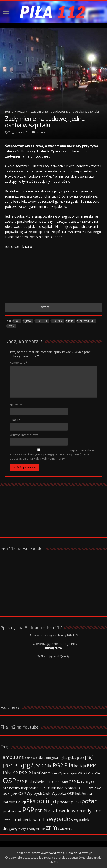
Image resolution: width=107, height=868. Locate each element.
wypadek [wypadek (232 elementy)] (61, 819)
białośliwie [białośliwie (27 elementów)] (31, 758)
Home (9, 111)
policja (42, 321)
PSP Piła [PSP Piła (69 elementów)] (43, 811)
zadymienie (87, 321)
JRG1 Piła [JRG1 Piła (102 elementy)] (12, 765)
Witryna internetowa (24, 435)
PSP (71, 321)
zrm (12, 326)
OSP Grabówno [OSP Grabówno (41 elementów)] (56, 782)
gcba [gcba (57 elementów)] (72, 757)
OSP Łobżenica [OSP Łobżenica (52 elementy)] (79, 794)
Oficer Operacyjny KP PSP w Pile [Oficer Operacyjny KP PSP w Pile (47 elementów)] (74, 773)
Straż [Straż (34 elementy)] (6, 820)
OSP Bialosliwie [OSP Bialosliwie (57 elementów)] (30, 782)
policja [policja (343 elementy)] (46, 801)
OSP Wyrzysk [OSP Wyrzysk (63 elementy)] (30, 793)
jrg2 (28, 321)
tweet (45, 307)
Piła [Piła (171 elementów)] (31, 801)
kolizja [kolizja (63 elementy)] (80, 766)
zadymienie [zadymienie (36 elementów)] (37, 829)
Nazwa (16, 405)
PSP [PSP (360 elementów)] (28, 810)
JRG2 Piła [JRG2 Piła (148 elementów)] (62, 765)
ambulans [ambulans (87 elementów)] (13, 757)
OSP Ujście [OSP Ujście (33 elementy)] (10, 794)
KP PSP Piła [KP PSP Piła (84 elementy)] (24, 773)
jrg (17, 321)
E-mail (15, 420)
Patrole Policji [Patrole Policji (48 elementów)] (14, 802)
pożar (58, 321)
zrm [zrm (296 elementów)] (52, 827)
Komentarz (19, 363)
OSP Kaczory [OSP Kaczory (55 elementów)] (80, 782)
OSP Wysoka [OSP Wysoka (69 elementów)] (55, 793)
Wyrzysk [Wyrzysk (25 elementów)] (23, 829)
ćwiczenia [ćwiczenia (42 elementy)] (65, 829)
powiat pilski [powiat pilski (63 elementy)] (69, 802)
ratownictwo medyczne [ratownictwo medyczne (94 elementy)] (76, 811)
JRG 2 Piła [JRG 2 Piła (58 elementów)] (43, 766)
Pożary (22, 111)
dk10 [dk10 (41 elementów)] (42, 758)
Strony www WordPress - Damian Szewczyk (61, 853)
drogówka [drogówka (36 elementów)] (53, 758)
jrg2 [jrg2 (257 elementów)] (28, 765)
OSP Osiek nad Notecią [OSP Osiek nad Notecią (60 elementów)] (58, 788)
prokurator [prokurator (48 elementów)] (12, 811)
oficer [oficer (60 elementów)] (42, 773)
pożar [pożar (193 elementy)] (89, 801)
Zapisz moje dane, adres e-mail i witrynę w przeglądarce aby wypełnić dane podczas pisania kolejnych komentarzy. (53, 454)
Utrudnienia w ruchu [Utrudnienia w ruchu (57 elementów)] (29, 820)
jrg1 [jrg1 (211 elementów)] (90, 757)
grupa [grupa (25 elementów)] (81, 758)
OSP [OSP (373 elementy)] (9, 781)
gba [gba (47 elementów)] (64, 757)
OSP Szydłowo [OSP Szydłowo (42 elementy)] (90, 788)
